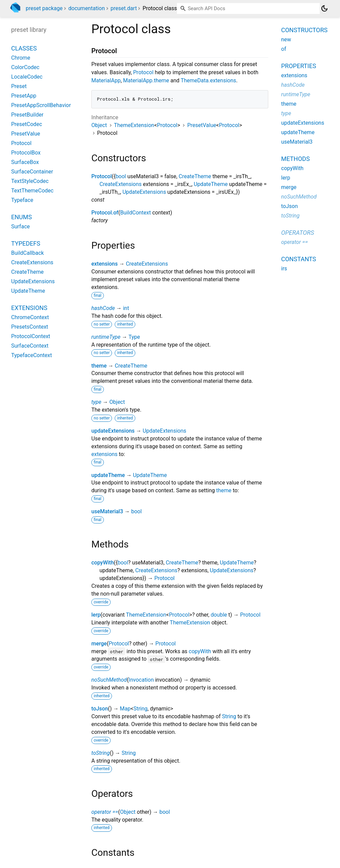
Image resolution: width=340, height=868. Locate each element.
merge (99, 644)
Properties (299, 66)
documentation (87, 8)
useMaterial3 (107, 511)
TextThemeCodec (32, 191)
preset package (44, 8)
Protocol (143, 72)
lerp (96, 615)
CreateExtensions (121, 184)
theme (99, 366)
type (96, 402)
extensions (105, 264)
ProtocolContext (31, 336)
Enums (21, 217)
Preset (19, 86)
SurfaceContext (30, 346)
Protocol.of (105, 213)
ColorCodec (25, 67)
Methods (296, 159)
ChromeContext (30, 317)
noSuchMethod (109, 680)
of (284, 49)
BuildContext (135, 213)
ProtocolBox (26, 153)
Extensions (29, 308)
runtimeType (106, 337)
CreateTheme (195, 176)
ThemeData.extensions (208, 80)
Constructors (304, 30)
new (286, 39)
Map (125, 709)
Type (134, 337)
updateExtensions (113, 431)
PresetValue (202, 125)
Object (99, 125)
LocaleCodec (27, 77)
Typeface (22, 200)
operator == (105, 812)
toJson (100, 709)
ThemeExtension (134, 125)
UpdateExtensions (144, 192)
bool (121, 176)
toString (100, 753)
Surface (20, 226)
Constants (299, 259)
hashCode (103, 308)
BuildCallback (28, 253)
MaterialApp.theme (146, 80)
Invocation (141, 680)
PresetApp (24, 96)
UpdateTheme (211, 184)
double (219, 615)
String (140, 709)
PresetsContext (30, 327)
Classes (24, 48)
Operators (298, 233)
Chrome (21, 58)
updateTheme (108, 475)
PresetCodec (27, 124)
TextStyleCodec (30, 181)
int (126, 308)
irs (284, 268)
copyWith (103, 563)
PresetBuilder (27, 115)
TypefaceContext (31, 355)
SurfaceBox (25, 162)
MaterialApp (106, 80)
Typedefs (26, 243)
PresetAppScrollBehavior (41, 105)
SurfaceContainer (32, 172)
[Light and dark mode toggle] (324, 8)
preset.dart (124, 8)
